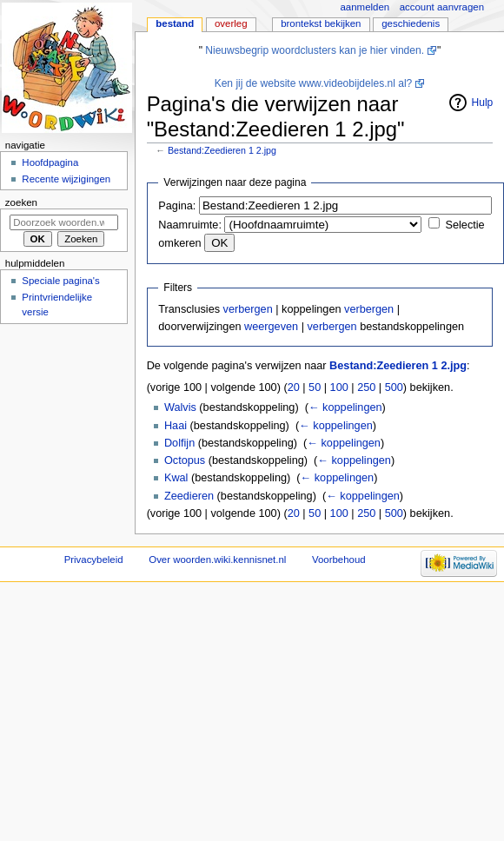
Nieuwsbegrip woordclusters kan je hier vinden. (315, 50)
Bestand (175, 23)
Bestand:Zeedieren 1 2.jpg (222, 150)
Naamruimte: (190, 225)
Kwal (176, 478)
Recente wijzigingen (66, 179)
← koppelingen (345, 407)
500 (394, 387)
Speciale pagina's (60, 281)
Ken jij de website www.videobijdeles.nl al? (314, 83)
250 (366, 387)
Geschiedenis (411, 23)
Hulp (483, 103)
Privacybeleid (94, 560)
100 (339, 387)
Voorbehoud (339, 560)
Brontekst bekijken (321, 23)
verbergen (248, 309)
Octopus (185, 460)
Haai (176, 426)
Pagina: (177, 206)
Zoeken (21, 202)
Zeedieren (189, 496)
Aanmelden (365, 7)
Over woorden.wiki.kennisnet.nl (217, 560)
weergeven (271, 327)
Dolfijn (179, 443)
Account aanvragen (442, 7)
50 (315, 387)
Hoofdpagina (50, 162)
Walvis (180, 407)
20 (294, 387)
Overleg (231, 23)
